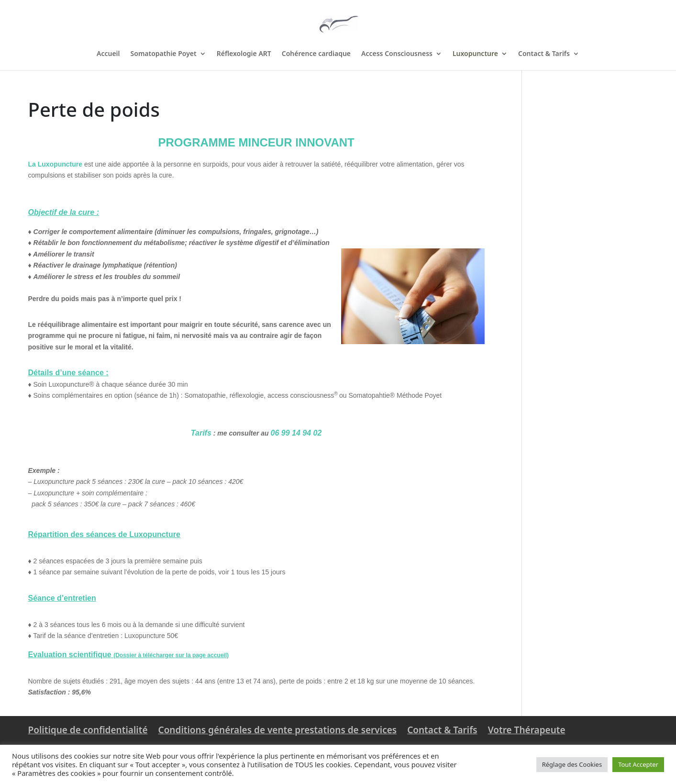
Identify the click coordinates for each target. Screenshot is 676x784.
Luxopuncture (475, 54)
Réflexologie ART (244, 54)
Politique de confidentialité (88, 730)
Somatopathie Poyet (164, 54)
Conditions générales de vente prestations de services (278, 730)
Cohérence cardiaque (316, 54)
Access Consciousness (397, 54)
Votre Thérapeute (527, 730)
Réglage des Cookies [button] (572, 764)
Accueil (108, 54)
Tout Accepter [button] (638, 764)
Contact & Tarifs (544, 54)
